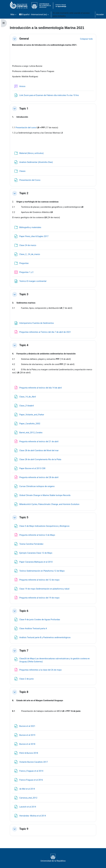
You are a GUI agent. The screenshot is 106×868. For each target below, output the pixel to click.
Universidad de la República (53, 858)
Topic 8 (24, 692)
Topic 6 (24, 611)
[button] (34, 14)
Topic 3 (24, 294)
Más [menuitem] (12, 14)
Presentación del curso (26, 128)
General (24, 39)
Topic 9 (24, 829)
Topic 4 (24, 345)
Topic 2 (24, 193)
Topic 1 (24, 109)
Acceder (100, 14)
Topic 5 (24, 517)
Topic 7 (24, 651)
